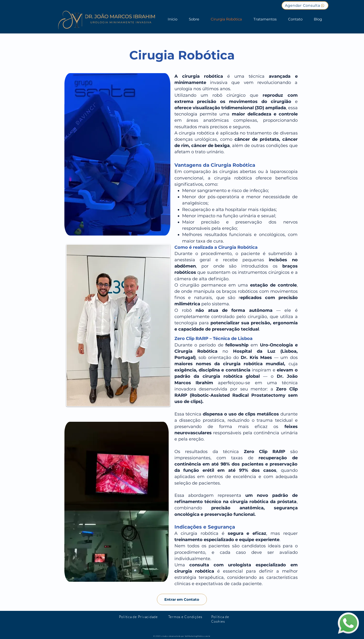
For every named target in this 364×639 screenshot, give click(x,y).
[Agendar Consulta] (305, 5)
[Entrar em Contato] (182, 599)
